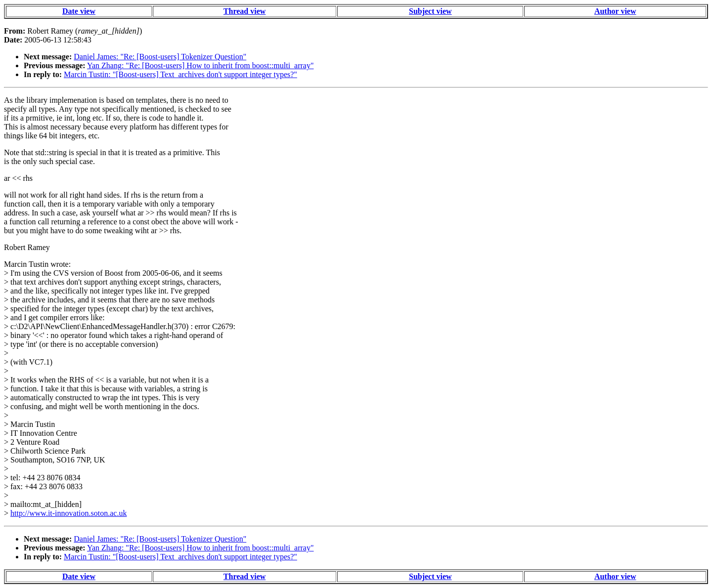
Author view (615, 11)
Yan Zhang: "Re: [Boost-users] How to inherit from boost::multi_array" (200, 65)
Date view (79, 11)
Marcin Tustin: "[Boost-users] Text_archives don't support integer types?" (180, 74)
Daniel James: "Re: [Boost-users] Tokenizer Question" (160, 57)
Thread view (245, 11)
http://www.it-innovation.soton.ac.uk (68, 513)
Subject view (430, 11)
